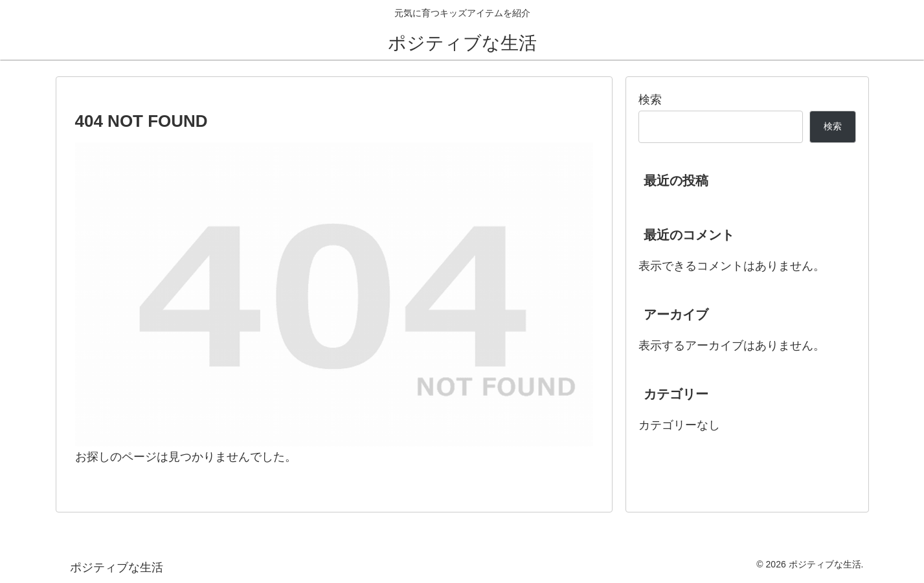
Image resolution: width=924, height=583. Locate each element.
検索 (650, 100)
